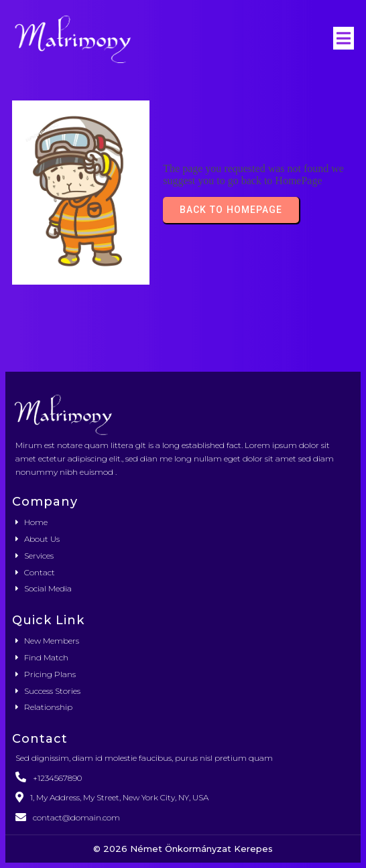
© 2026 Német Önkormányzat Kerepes (183, 849)
